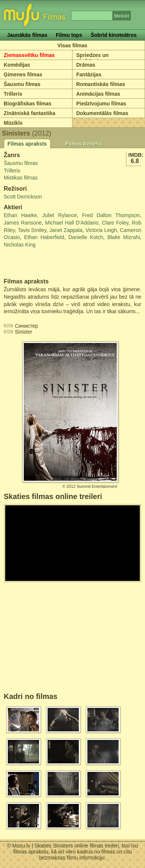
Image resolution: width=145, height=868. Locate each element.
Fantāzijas (89, 74)
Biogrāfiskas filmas (28, 104)
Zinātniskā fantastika (30, 113)
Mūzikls (13, 123)
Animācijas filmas (98, 94)
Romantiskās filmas (101, 84)
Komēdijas (17, 65)
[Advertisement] (47, 263)
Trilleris (13, 94)
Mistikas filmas (21, 178)
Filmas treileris (84, 144)
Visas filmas (72, 45)
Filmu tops (69, 35)
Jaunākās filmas (27, 35)
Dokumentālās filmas (102, 113)
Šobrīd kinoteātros (114, 35)
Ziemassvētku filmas (29, 55)
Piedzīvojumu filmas (101, 104)
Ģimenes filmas (23, 74)
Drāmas (86, 65)
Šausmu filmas (22, 84)
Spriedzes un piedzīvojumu (93, 58)
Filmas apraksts (27, 144)
